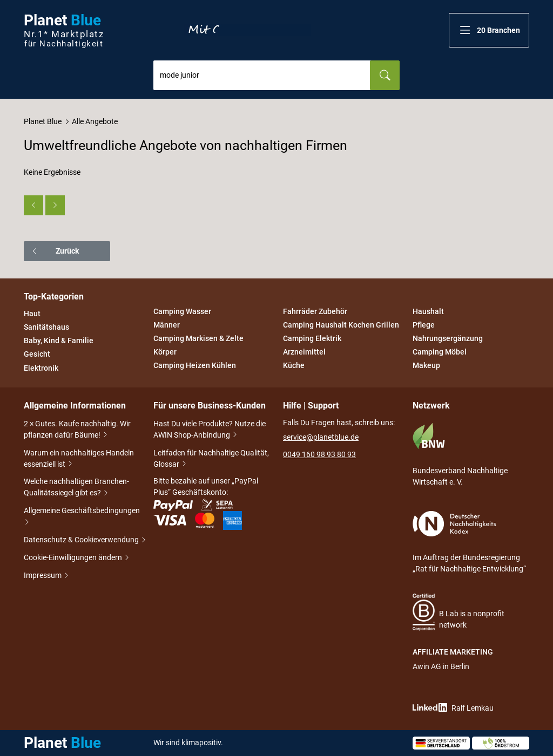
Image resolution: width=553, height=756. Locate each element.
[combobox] (262, 75)
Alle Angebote (95, 121)
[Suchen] (385, 75)
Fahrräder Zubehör (315, 311)
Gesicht (37, 355)
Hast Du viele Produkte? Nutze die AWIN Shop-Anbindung (210, 430)
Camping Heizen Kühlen (195, 366)
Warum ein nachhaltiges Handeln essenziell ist (79, 459)
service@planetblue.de (321, 437)
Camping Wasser (182, 311)
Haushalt (428, 311)
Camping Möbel (440, 352)
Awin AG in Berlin (441, 666)
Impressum (43, 576)
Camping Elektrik (312, 338)
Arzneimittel (304, 352)
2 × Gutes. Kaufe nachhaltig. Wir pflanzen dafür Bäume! (77, 430)
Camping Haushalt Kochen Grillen (341, 325)
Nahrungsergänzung (448, 338)
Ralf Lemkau (453, 708)
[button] (489, 30)
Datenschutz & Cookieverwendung (82, 540)
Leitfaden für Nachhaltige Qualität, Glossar (211, 459)
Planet (64, 30)
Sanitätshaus (46, 327)
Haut (32, 314)
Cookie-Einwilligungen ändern (74, 558)
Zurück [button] (55, 251)
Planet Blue (43, 121)
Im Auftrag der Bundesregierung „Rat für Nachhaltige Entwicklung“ (469, 542)
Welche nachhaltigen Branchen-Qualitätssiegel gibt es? (76, 488)
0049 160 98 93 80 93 (319, 454)
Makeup (426, 366)
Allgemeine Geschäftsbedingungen (82, 517)
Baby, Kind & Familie (59, 340)
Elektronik (41, 368)
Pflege (424, 325)
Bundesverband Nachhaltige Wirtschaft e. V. (460, 454)
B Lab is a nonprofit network (458, 612)
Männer (167, 325)
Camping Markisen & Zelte (198, 338)
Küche (294, 366)
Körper (165, 352)
